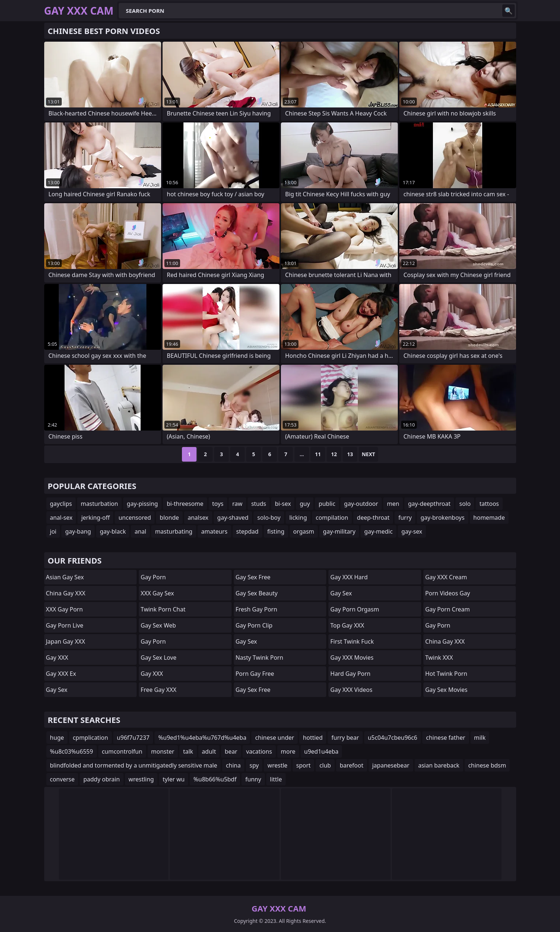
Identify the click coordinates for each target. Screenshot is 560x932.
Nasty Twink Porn (260, 658)
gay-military (339, 531)
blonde (169, 518)
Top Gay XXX (347, 625)
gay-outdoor (361, 504)
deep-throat (373, 518)
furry (405, 518)
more (288, 751)
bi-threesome (185, 504)
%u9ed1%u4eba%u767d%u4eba (202, 738)
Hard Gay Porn (350, 674)
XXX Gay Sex (157, 593)
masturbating (174, 531)
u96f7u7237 (133, 738)
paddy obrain (102, 779)
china (233, 765)
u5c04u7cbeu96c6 (393, 738)
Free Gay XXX (159, 690)
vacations (259, 751)
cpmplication (90, 738)
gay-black (113, 531)
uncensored (135, 518)
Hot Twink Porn (446, 674)
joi (53, 531)
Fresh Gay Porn (256, 609)
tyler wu (174, 779)
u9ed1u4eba (321, 751)
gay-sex (412, 531)
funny (253, 779)
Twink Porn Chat (163, 609)
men (393, 504)
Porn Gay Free (255, 674)
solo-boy (269, 518)
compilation (332, 518)
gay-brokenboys (442, 518)
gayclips (61, 504)
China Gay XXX (66, 593)
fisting (276, 531)
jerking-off (95, 518)
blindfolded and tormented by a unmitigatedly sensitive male (134, 765)
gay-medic (378, 531)
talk (188, 751)
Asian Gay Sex (65, 577)
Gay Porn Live (65, 625)
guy (305, 504)
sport (304, 765)
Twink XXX (439, 658)
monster (163, 751)
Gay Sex (57, 690)
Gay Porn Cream (447, 609)
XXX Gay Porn (64, 609)
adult (209, 751)
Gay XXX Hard (349, 577)
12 (334, 454)
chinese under (275, 738)
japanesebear (391, 765)
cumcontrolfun (122, 751)
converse (62, 779)
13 (350, 454)
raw (237, 504)
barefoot (352, 765)
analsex (198, 518)
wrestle (277, 765)
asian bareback (439, 765)
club (325, 765)
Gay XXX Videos (351, 690)
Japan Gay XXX (66, 641)
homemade (489, 518)
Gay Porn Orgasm (355, 609)
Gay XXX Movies (352, 658)
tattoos (489, 504)
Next (368, 454)
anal (140, 531)
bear (231, 751)
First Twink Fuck (352, 641)
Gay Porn (153, 577)
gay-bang (78, 531)
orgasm (304, 531)
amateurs (214, 531)
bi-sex (283, 504)
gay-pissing (142, 504)
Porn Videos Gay (448, 593)
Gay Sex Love (159, 658)
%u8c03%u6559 (72, 751)
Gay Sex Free (253, 577)
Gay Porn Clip (254, 625)
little (276, 779)
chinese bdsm (487, 765)
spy (254, 765)
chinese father (445, 738)
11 (318, 454)
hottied (313, 738)
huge (57, 738)
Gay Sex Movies (446, 690)
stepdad (247, 531)
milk (480, 738)
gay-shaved (233, 518)
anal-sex (61, 518)
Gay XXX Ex (61, 674)
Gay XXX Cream (446, 577)
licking (298, 518)
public (327, 504)
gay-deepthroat (429, 504)
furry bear (345, 738)
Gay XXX (57, 658)
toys (218, 504)
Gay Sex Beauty (257, 593)
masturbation (99, 504)
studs (259, 504)
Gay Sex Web (158, 625)
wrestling (141, 779)
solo (465, 504)
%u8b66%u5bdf (215, 779)
